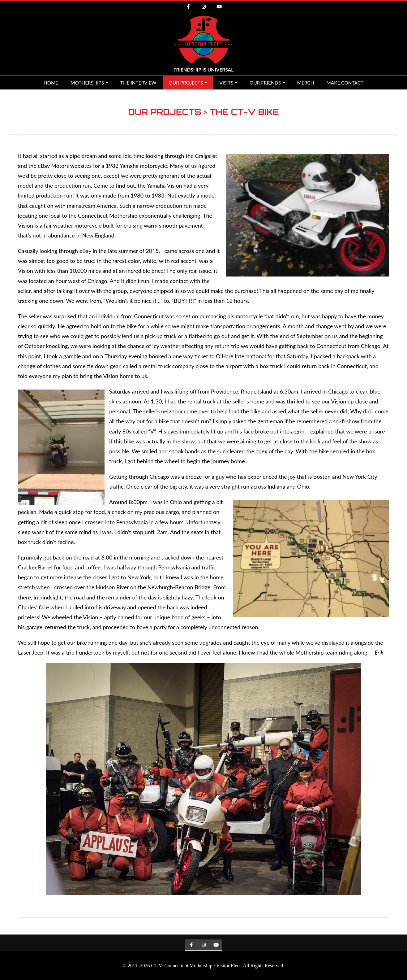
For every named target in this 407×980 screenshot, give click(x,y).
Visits (226, 83)
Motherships (87, 83)
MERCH (306, 83)
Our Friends (265, 83)
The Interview (138, 83)
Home (51, 83)
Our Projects (186, 83)
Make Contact (345, 83)
